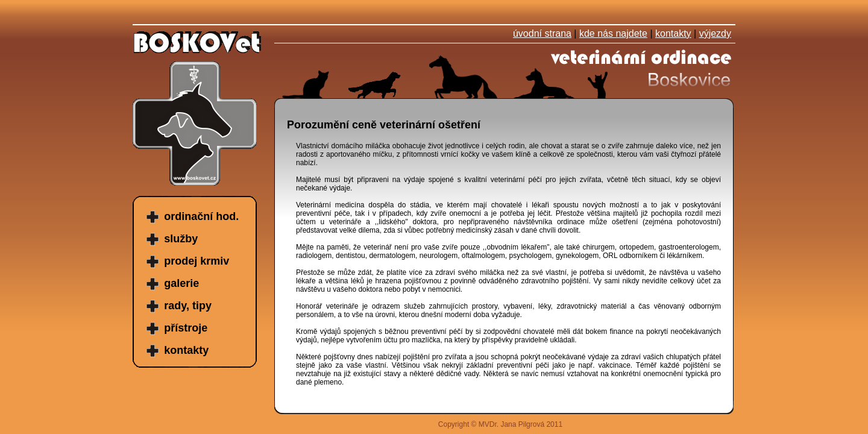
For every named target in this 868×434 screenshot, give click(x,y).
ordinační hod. (201, 216)
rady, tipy (188, 306)
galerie (181, 283)
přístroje (186, 328)
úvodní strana (542, 33)
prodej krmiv (197, 261)
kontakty (673, 33)
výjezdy (715, 33)
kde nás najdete (613, 33)
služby (181, 239)
